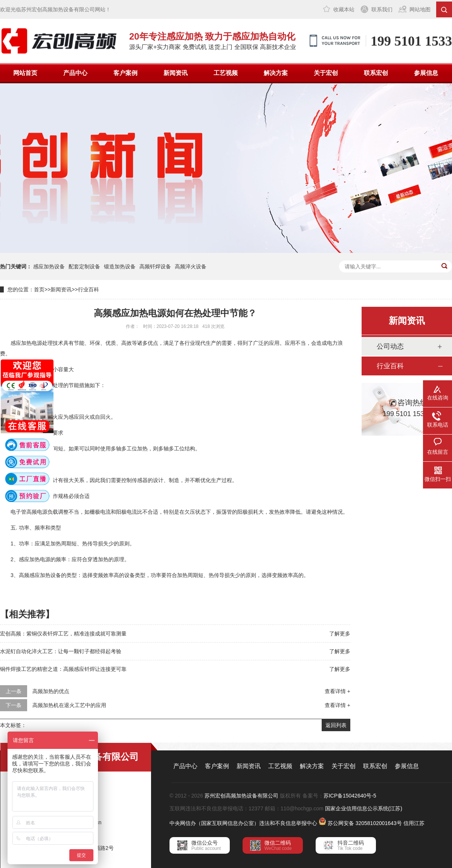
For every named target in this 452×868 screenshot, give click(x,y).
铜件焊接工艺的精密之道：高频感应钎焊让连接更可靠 (63, 669)
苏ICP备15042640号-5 (350, 796)
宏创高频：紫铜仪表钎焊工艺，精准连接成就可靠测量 (63, 634)
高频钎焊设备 (155, 266)
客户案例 (125, 73)
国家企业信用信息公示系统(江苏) (364, 808)
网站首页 (25, 73)
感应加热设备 (49, 266)
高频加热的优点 (51, 691)
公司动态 (390, 346)
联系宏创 (376, 73)
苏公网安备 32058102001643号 (365, 823)
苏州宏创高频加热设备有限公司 (241, 796)
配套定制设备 (84, 266)
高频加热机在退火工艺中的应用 (69, 705)
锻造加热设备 (120, 266)
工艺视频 (226, 73)
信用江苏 (414, 823)
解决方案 (276, 73)
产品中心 (75, 73)
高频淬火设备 (191, 266)
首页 (39, 289)
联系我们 (382, 9)
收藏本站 (344, 9)
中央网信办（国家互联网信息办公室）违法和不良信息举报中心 (243, 823)
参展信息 (426, 73)
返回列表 (336, 725)
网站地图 (420, 9)
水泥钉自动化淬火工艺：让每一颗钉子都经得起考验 (61, 651)
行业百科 (89, 289)
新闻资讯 (176, 73)
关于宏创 (326, 73)
